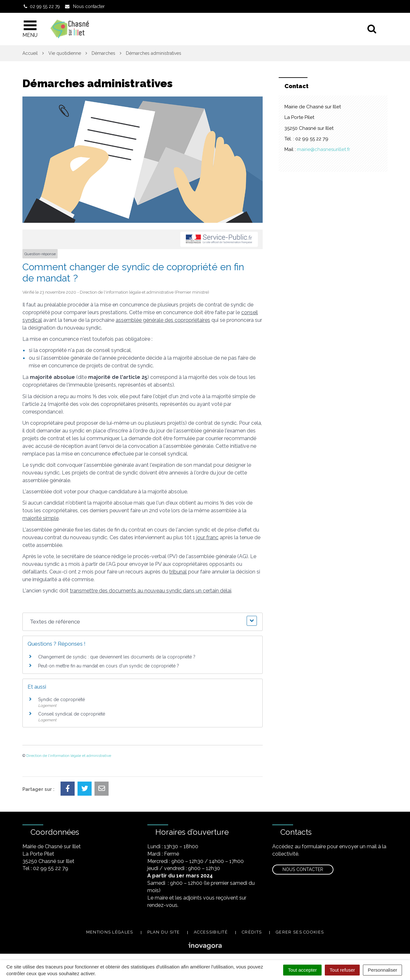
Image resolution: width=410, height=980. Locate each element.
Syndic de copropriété (61, 699)
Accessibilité (211, 932)
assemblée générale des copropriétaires (163, 320)
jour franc (207, 537)
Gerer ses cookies (300, 932)
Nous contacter (303, 869)
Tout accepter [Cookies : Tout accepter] (302, 970)
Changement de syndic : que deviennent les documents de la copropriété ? (117, 657)
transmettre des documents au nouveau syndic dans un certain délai (151, 591)
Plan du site (164, 932)
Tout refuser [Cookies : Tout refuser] (342, 970)
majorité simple (41, 518)
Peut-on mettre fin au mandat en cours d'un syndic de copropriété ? (109, 666)
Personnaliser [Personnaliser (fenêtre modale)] (382, 970)
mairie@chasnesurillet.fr (324, 149)
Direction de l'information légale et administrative (69, 756)
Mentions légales (110, 932)
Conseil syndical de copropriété (72, 714)
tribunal (178, 572)
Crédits (252, 932)
